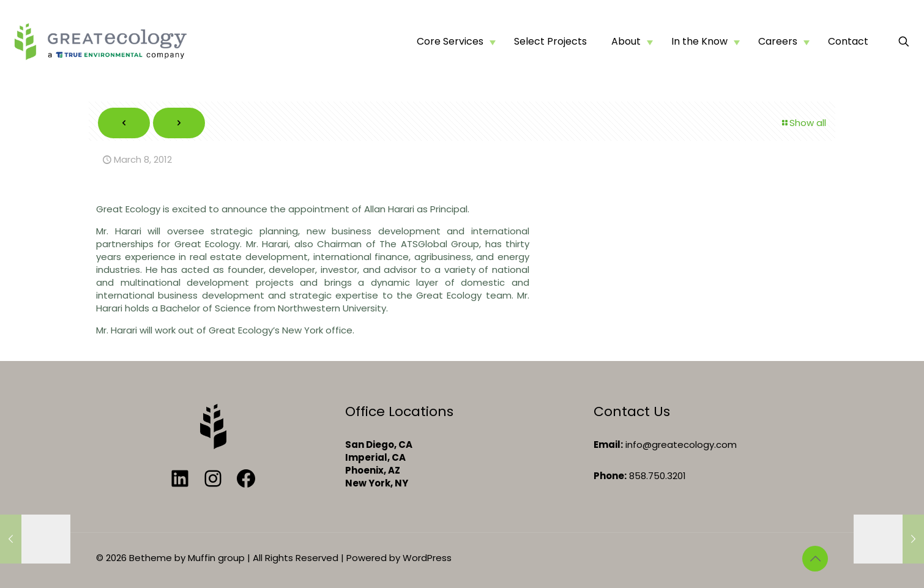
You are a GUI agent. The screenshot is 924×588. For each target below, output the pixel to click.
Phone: (610, 476)
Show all (803, 123)
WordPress (427, 558)
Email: (608, 445)
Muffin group (216, 558)
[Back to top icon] (815, 559)
